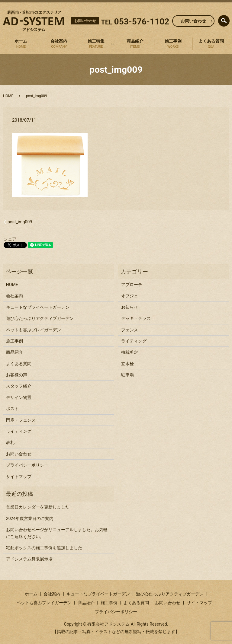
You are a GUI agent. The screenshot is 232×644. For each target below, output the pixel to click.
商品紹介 (135, 44)
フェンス (130, 330)
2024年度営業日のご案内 (30, 518)
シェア (10, 239)
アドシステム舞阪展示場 (29, 559)
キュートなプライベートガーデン (38, 307)
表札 (10, 442)
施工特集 (96, 44)
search (229, 19)
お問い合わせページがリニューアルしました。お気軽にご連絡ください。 (57, 533)
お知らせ (130, 307)
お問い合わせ (193, 21)
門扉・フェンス (21, 420)
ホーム (21, 44)
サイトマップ (19, 477)
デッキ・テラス (136, 318)
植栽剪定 (130, 352)
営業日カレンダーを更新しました (38, 507)
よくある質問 (211, 44)
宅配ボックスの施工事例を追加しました (44, 548)
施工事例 (173, 44)
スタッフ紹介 (19, 386)
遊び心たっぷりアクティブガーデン (40, 318)
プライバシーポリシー (27, 465)
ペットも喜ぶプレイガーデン (34, 330)
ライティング (19, 431)
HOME (8, 96)
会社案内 (59, 44)
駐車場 (127, 375)
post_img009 (20, 222)
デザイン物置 (19, 397)
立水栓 (127, 364)
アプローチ (132, 285)
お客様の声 (17, 375)
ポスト (12, 409)
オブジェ (130, 296)
